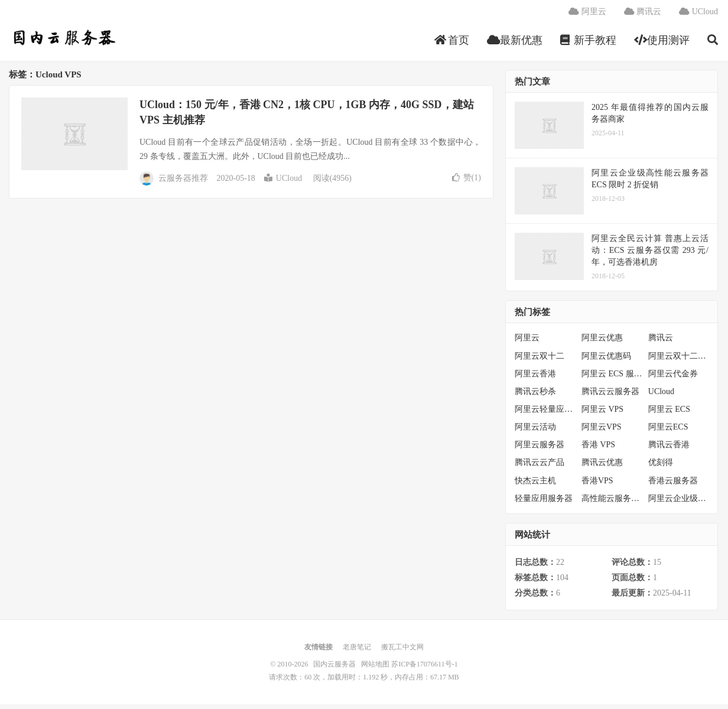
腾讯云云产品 (539, 467)
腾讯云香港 (669, 449)
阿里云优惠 (602, 342)
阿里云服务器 (539, 449)
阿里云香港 (535, 378)
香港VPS (597, 485)
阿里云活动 (535, 432)
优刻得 (661, 467)
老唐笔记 (357, 652)
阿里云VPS (602, 432)
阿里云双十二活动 (679, 360)
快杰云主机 (535, 485)
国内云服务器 (63, 42)
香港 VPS (598, 449)
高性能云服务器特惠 (612, 503)
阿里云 (587, 15)
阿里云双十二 (539, 360)
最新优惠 (515, 44)
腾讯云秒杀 (535, 396)
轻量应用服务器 (544, 503)
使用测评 (662, 44)
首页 (452, 44)
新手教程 (588, 44)
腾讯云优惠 (602, 467)
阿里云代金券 (673, 378)
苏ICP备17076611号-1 (424, 669)
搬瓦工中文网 (402, 652)
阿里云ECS (668, 432)
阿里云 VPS (602, 414)
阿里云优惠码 (606, 360)
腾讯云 (643, 15)
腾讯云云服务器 (610, 396)
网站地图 (375, 669)
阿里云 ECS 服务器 (612, 378)
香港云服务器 (673, 485)
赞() (467, 182)
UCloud (698, 15)
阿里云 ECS (669, 414)
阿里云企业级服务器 (679, 503)
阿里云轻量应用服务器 (545, 414)
